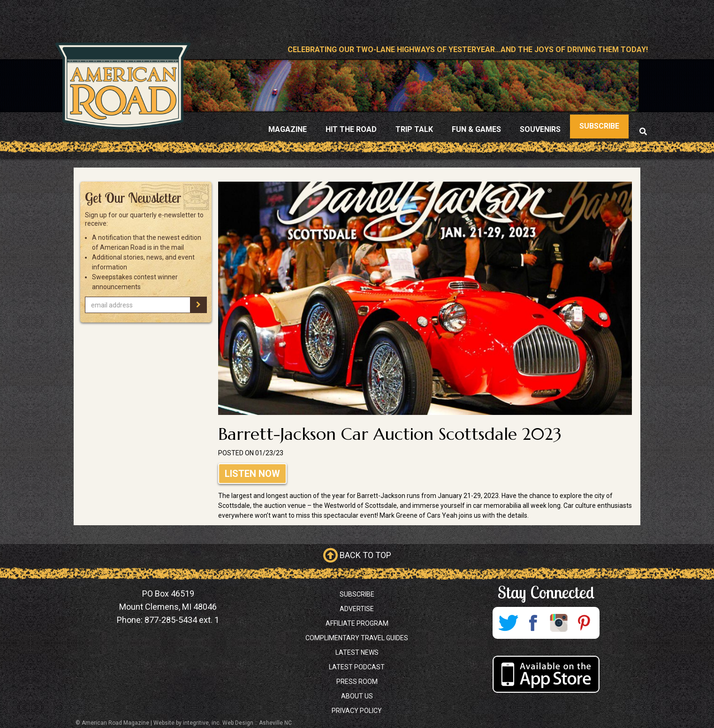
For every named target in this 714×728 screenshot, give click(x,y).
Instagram (559, 623)
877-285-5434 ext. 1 (182, 620)
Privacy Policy (357, 711)
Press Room (357, 682)
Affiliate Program (357, 623)
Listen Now (252, 474)
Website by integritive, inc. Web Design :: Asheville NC (223, 723)
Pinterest (584, 623)
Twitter (508, 623)
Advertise (357, 609)
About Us (357, 696)
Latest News (357, 652)
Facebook (533, 623)
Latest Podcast (357, 667)
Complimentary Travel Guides (357, 638)
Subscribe (357, 594)
